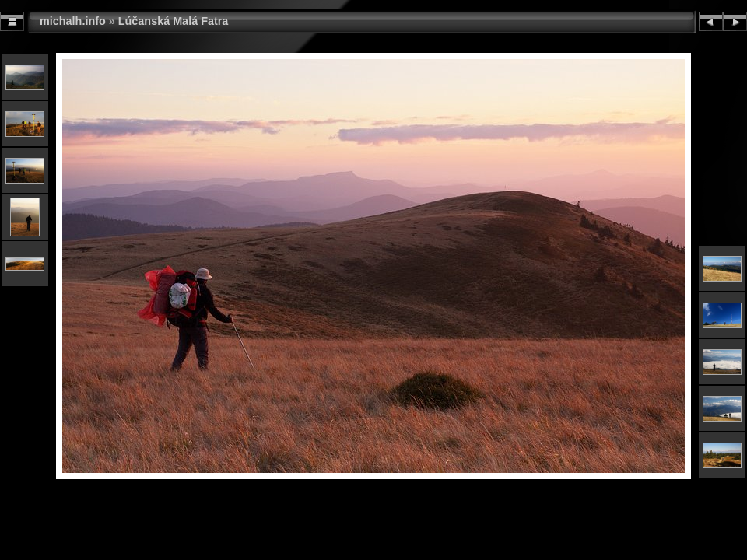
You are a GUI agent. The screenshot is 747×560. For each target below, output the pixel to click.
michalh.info (73, 21)
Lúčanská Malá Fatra (174, 21)
